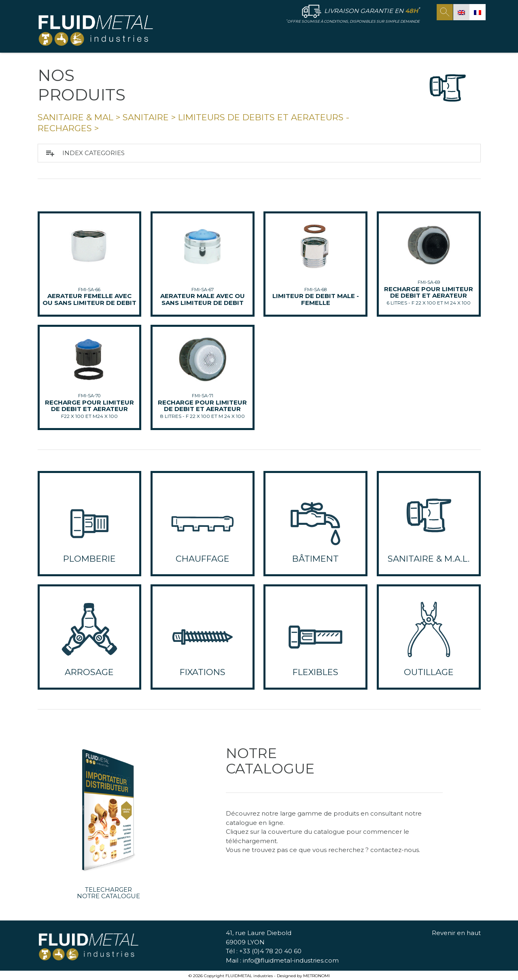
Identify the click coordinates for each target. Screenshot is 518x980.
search (445, 12)
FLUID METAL (263, 35)
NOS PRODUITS (324, 35)
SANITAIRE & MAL (75, 117)
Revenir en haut (456, 933)
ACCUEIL (220, 35)
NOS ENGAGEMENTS (398, 35)
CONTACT (456, 35)
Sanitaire (146, 117)
